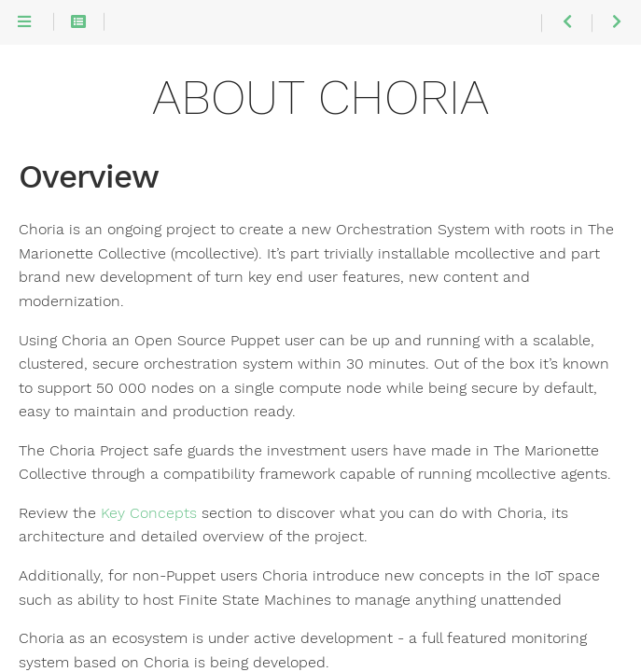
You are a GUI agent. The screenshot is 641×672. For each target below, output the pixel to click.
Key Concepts (149, 513)
